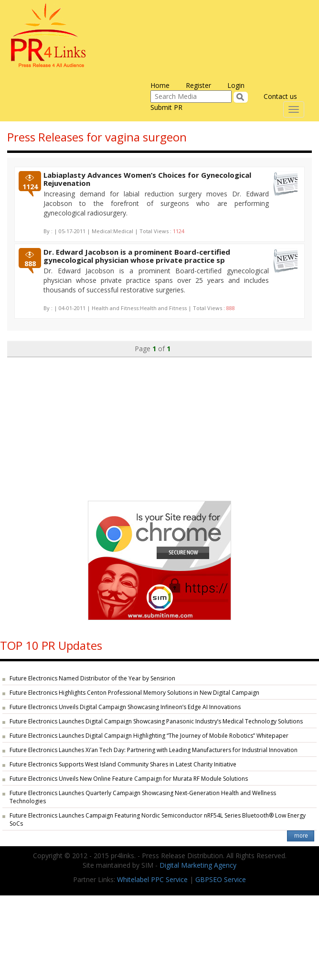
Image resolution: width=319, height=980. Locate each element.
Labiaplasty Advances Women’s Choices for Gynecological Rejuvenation (147, 179)
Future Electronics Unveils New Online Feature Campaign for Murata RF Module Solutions (129, 779)
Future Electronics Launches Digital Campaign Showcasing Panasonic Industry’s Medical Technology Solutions (156, 721)
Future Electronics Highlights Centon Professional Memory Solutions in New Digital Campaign (134, 693)
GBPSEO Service (221, 879)
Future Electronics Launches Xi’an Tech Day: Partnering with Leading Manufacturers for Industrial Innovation (154, 750)
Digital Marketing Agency (198, 865)
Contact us (280, 96)
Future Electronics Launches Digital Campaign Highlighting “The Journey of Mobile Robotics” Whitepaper (149, 736)
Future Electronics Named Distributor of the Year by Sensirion (92, 678)
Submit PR (166, 107)
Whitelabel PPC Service (152, 879)
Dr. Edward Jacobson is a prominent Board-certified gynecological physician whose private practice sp (137, 256)
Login (236, 85)
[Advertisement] (159, 424)
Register (198, 85)
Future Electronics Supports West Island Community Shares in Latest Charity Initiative (123, 764)
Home (160, 85)
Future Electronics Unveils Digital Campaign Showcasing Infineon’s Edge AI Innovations (125, 707)
